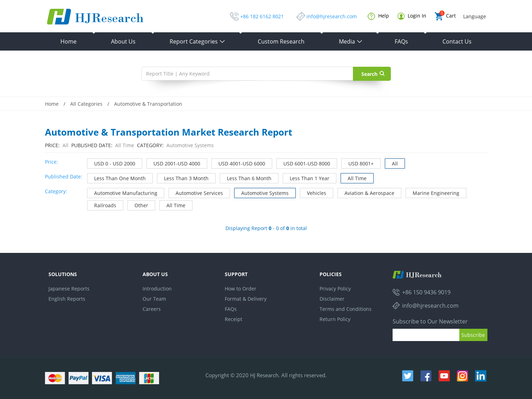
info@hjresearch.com (332, 16)
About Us (123, 41)
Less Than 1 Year (306, 178)
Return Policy (335, 319)
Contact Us (457, 41)
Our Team (154, 299)
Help (378, 16)
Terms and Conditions (346, 309)
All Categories (86, 104)
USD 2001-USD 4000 (173, 163)
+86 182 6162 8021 (262, 16)
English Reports (67, 299)
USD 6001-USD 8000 (303, 163)
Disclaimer (332, 299)
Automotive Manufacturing (122, 192)
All (392, 163)
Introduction (157, 289)
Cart (445, 16)
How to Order (241, 289)
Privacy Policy (335, 289)
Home (68, 41)
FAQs (401, 41)
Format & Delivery (246, 299)
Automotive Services (196, 192)
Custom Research (281, 41)
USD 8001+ (358, 163)
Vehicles (313, 192)
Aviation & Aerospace (366, 192)
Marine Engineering (433, 192)
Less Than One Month (117, 178)
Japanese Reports (69, 289)
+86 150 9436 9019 (426, 292)
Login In (412, 16)
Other (138, 205)
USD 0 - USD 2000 (111, 163)
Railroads (102, 205)
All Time (354, 178)
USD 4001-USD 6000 (238, 163)
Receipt (234, 319)
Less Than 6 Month (246, 178)
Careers (152, 309)
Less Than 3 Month (183, 178)
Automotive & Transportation (148, 104)
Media (351, 41)
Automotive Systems (262, 192)
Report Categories (198, 41)
